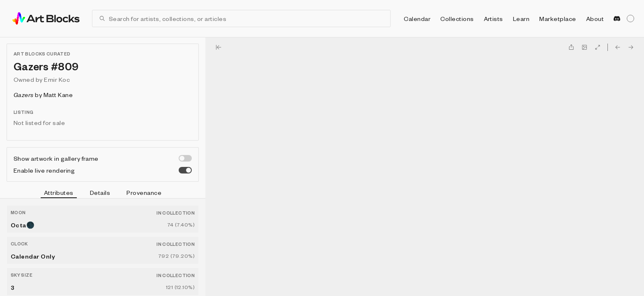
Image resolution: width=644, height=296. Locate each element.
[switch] (185, 158)
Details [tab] (100, 192)
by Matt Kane (43, 95)
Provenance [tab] (144, 192)
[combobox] (246, 18)
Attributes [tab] (59, 194)
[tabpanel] (103, 247)
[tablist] (103, 194)
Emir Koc (57, 79)
